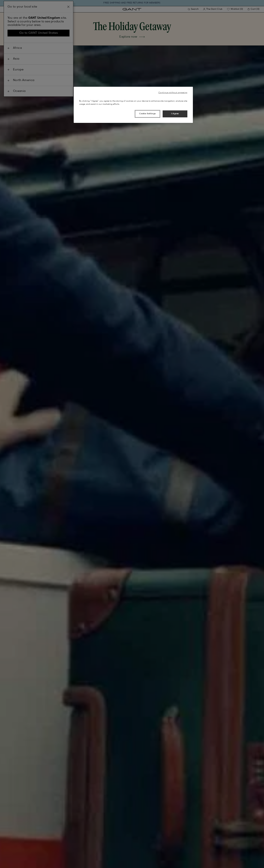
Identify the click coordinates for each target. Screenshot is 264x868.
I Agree (175, 114)
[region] (133, 105)
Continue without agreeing (173, 93)
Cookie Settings (147, 114)
